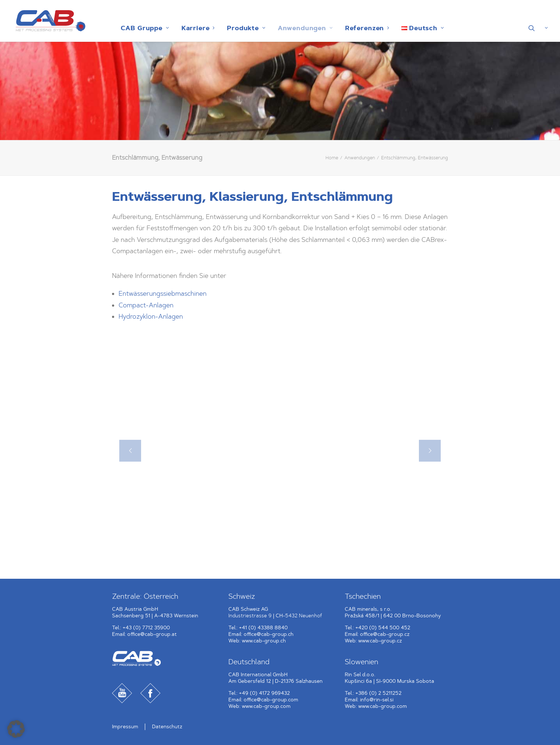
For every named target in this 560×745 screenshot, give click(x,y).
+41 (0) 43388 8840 (263, 628)
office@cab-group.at (152, 634)
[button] (538, 28)
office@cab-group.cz (385, 634)
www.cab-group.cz (380, 641)
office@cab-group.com (271, 700)
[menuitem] (142, 28)
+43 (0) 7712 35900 (146, 628)
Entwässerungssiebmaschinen (163, 294)
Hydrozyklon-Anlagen (151, 316)
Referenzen (365, 28)
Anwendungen (303, 28)
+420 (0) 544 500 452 (383, 628)
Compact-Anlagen (146, 305)
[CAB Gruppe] (47, 21)
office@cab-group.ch (269, 634)
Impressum (125, 727)
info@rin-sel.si (377, 700)
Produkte (244, 28)
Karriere (196, 28)
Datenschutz (167, 727)
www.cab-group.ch (264, 641)
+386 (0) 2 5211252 (378, 693)
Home (332, 158)
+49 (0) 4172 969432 (264, 693)
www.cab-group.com (266, 706)
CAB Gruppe (142, 28)
